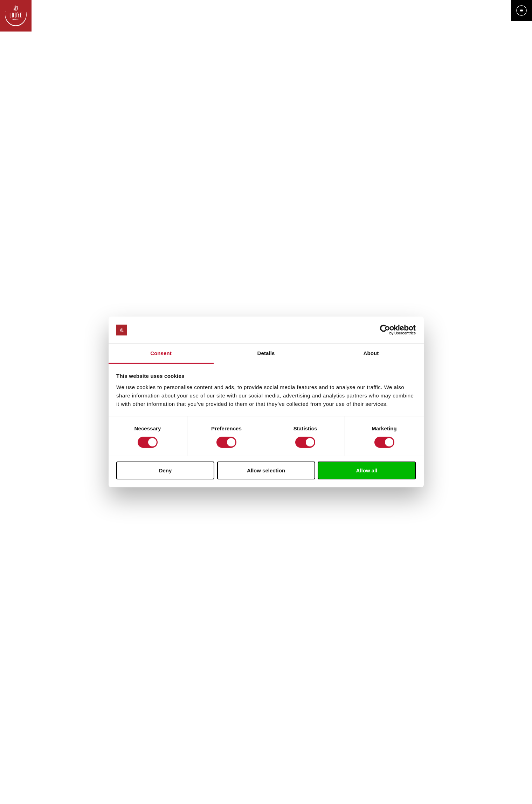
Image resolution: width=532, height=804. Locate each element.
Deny (165, 470)
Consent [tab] (161, 353)
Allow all (367, 470)
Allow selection (266, 470)
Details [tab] (266, 353)
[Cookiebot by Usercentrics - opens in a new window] (385, 330)
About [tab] (371, 353)
